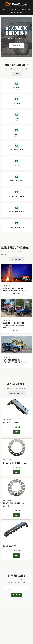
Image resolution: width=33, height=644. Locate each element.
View (17, 432)
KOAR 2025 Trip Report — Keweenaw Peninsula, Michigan (15, 289)
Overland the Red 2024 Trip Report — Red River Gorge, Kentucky (14, 325)
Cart (29, 9)
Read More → (17, 293)
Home (4, 9)
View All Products (16, 393)
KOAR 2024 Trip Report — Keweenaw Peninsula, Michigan (15, 361)
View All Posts (17, 259)
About (17, 9)
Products (11, 9)
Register (19, 12)
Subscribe (16, 595)
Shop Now (17, 45)
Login (13, 12)
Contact (23, 9)
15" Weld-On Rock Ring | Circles (15, 463)
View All (17, 74)
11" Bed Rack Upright (11, 423)
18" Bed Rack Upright (11, 546)
